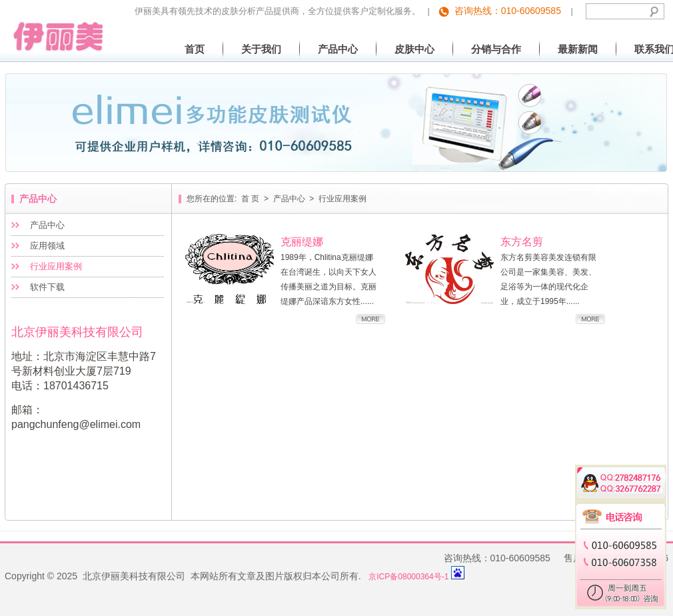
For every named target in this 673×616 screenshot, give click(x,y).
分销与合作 (496, 49)
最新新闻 (578, 49)
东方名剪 (522, 242)
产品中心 (338, 49)
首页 (195, 49)
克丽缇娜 (302, 242)
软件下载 (47, 287)
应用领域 (47, 246)
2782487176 (629, 475)
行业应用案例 (56, 266)
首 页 (250, 199)
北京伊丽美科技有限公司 (55, 26)
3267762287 (629, 487)
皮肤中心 (414, 49)
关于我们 (261, 49)
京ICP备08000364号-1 (408, 577)
